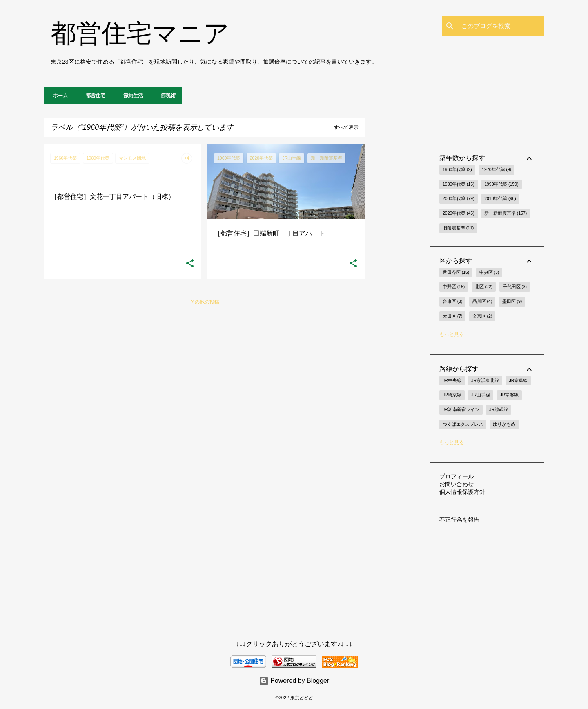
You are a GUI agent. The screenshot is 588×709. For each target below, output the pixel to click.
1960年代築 (457, 170)
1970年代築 (497, 170)
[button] (190, 264)
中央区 (489, 273)
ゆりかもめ (504, 424)
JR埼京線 (452, 395)
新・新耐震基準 (506, 213)
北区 (484, 287)
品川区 (482, 302)
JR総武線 (499, 409)
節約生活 (131, 96)
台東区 (452, 302)
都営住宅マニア (140, 33)
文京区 (482, 316)
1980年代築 (459, 184)
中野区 (454, 287)
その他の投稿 (205, 302)
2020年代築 (459, 213)
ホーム (58, 96)
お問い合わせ (457, 484)
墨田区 (512, 302)
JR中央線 (452, 380)
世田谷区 (456, 273)
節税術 (166, 96)
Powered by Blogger (294, 681)
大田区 (452, 316)
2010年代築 (500, 199)
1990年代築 (501, 184)
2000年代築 (459, 199)
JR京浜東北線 (485, 380)
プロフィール (457, 476)
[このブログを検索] (501, 26)
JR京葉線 (519, 380)
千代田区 (515, 287)
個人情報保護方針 (462, 492)
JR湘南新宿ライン (461, 409)
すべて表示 (346, 127)
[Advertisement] (397, 266)
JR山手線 (481, 395)
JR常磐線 (510, 395)
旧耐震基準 (458, 228)
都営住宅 (93, 96)
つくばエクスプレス (463, 424)
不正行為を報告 (459, 520)
